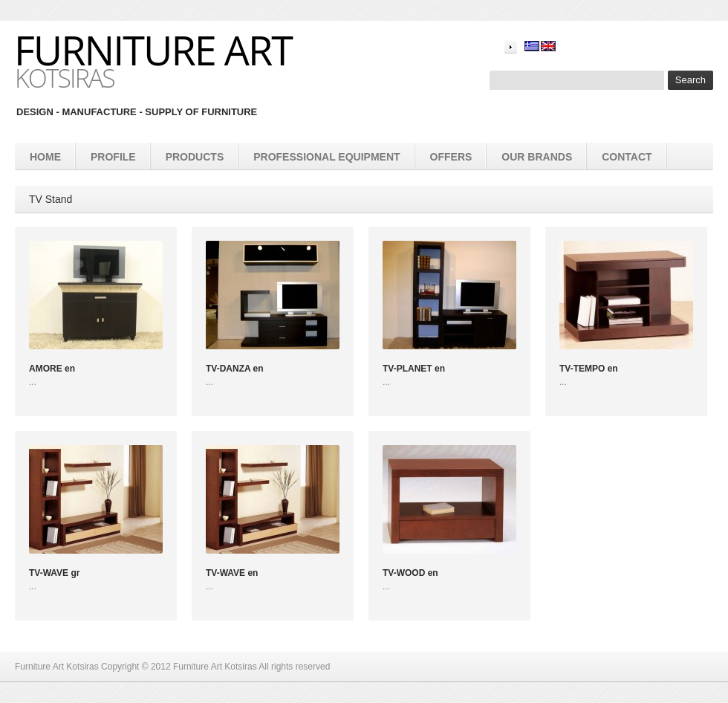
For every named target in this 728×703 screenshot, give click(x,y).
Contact (627, 157)
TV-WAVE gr (54, 573)
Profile (113, 157)
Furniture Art (153, 50)
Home (45, 157)
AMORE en (52, 369)
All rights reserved (294, 667)
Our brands (537, 157)
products (195, 157)
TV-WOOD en (410, 573)
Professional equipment (326, 157)
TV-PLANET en (414, 369)
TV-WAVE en (232, 573)
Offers (451, 157)
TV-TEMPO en (589, 369)
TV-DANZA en (235, 369)
